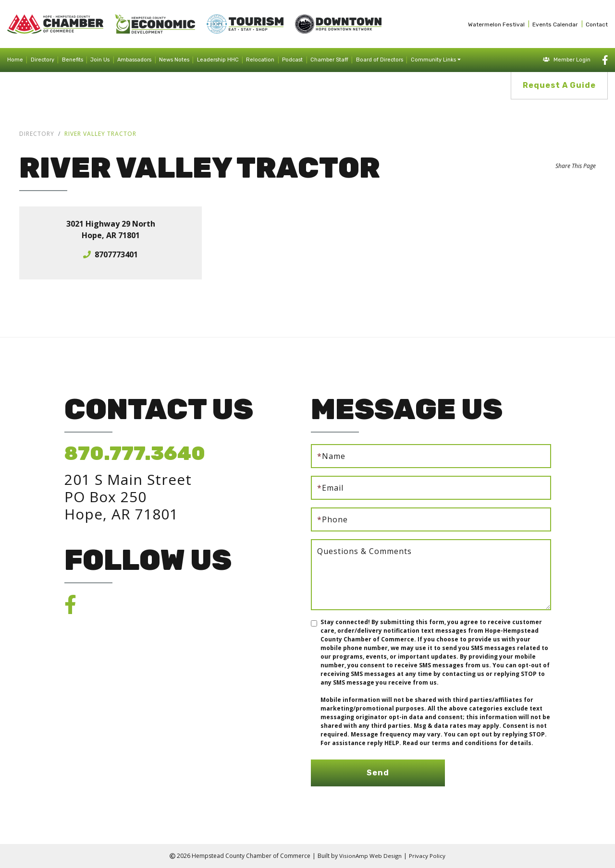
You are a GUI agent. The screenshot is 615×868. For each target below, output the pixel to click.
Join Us (100, 60)
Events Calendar (555, 24)
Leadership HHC (218, 60)
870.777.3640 (135, 453)
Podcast (292, 60)
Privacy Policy (428, 856)
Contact (597, 24)
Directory (43, 60)
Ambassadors (134, 60)
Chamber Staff (329, 60)
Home (15, 60)
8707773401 (116, 254)
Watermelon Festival (496, 24)
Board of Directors (380, 60)
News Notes (174, 60)
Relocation (260, 60)
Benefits (73, 60)
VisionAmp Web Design (370, 856)
